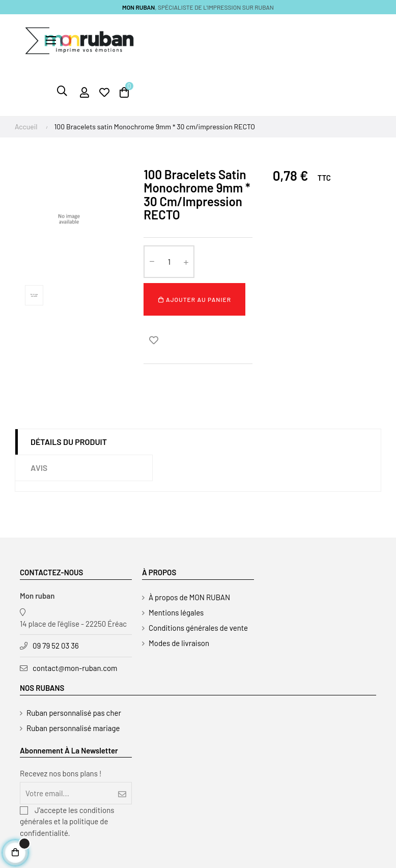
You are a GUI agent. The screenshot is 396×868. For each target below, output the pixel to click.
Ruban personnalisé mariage (73, 728)
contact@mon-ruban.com (75, 668)
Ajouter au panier (195, 299)
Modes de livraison (179, 643)
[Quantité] (169, 262)
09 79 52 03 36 (56, 646)
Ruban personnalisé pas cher (74, 713)
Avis (39, 468)
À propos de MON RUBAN (189, 597)
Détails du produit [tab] (69, 442)
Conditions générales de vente (198, 628)
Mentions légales (176, 612)
